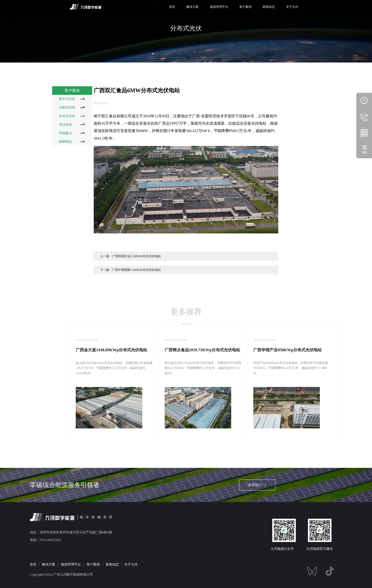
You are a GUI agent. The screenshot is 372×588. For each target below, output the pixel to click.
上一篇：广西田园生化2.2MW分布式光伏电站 (130, 256)
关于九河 (292, 7)
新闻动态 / (115, 564)
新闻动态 (269, 7)
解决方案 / (51, 564)
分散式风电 (72, 107)
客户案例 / (96, 564)
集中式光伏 (72, 99)
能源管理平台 (219, 7)
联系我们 (255, 485)
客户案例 (245, 7)
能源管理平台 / (73, 564)
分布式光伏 (72, 116)
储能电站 (72, 141)
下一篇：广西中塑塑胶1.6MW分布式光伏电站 (130, 270)
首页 (172, 7)
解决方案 (192, 7)
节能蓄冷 (72, 133)
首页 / (36, 564)
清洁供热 (72, 125)
